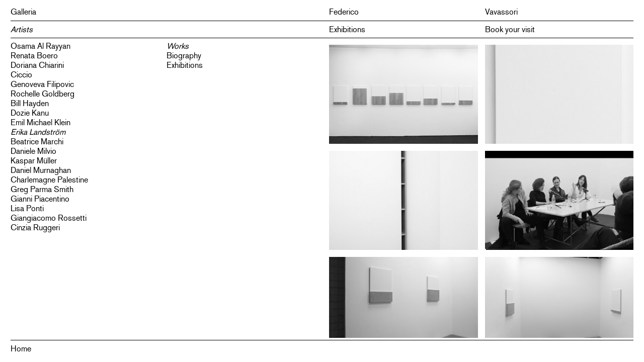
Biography (184, 56)
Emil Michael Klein (41, 122)
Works (178, 46)
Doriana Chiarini (37, 65)
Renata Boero (34, 56)
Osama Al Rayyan (41, 46)
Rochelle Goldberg (43, 94)
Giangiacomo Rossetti (49, 218)
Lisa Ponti (27, 208)
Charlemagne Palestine (49, 180)
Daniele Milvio (33, 151)
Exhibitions (347, 29)
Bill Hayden (30, 103)
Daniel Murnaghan (41, 170)
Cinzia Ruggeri (35, 228)
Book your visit (510, 29)
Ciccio (21, 75)
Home (21, 349)
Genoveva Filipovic (42, 84)
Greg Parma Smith (42, 189)
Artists (22, 29)
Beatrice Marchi (37, 142)
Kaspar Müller (34, 161)
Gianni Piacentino (40, 199)
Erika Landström (38, 132)
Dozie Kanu (30, 113)
